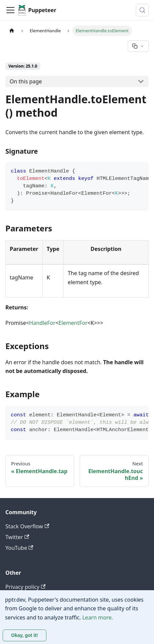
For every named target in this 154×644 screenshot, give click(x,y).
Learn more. (98, 617)
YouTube (19, 548)
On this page (26, 81)
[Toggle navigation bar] (10, 10)
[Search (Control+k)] (142, 10)
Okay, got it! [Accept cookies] (25, 635)
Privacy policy (25, 587)
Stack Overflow (27, 526)
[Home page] (12, 31)
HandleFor (42, 323)
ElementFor (73, 323)
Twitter (17, 537)
